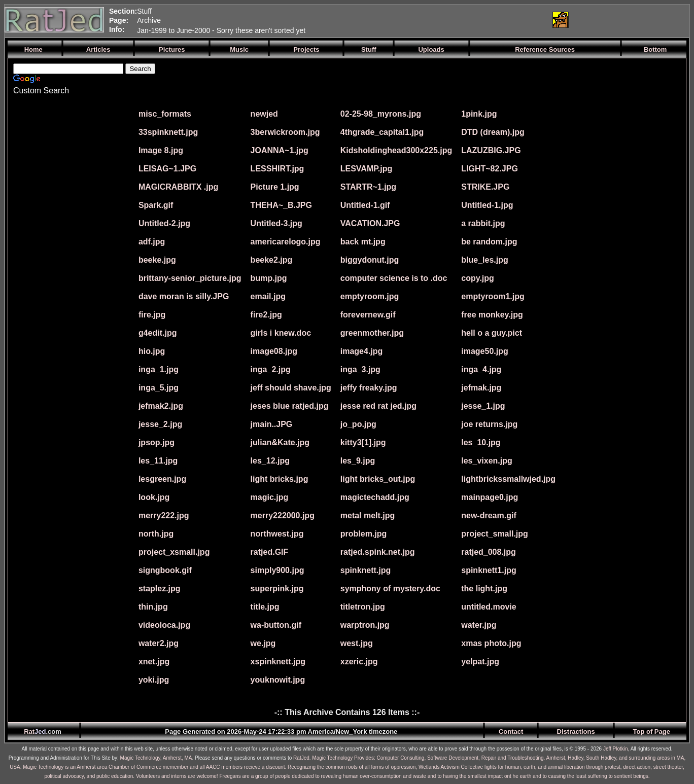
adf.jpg (152, 242)
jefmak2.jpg (161, 406)
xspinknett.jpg (278, 662)
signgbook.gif (165, 570)
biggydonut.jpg (370, 260)
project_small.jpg (495, 534)
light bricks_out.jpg (378, 479)
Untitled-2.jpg (164, 223)
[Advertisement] (424, 20)
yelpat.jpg (480, 662)
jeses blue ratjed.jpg (290, 406)
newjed (264, 114)
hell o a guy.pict (492, 333)
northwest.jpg (277, 534)
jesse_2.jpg (160, 424)
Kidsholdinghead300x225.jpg (396, 150)
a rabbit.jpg (483, 223)
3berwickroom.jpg (285, 132)
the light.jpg (484, 589)
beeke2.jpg (272, 260)
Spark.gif (156, 205)
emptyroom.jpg (370, 296)
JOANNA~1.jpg (280, 150)
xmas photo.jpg (491, 643)
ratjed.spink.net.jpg (378, 552)
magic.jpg (270, 497)
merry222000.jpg (283, 515)
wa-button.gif (276, 625)
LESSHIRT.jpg (277, 169)
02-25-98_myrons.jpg (381, 114)
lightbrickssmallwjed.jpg (508, 479)
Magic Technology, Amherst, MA (156, 758)
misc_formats (165, 114)
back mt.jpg (363, 242)
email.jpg (268, 296)
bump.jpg (269, 278)
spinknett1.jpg (489, 570)
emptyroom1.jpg (493, 296)
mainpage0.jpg (490, 497)
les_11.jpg (158, 461)
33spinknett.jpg (168, 132)
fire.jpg (152, 315)
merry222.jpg (164, 515)
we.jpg (263, 643)
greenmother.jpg (372, 333)
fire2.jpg (266, 315)
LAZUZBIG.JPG (491, 150)
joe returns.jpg (489, 424)
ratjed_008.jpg (489, 552)
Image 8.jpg (161, 150)
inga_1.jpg (159, 369)
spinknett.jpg (366, 570)
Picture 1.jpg (275, 187)
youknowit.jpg (278, 680)
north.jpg (156, 534)
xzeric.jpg (359, 662)
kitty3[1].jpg (363, 442)
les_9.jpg (358, 461)
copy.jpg (478, 278)
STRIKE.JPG (485, 187)
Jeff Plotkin (616, 749)
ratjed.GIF (270, 552)
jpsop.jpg (157, 442)
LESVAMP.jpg (367, 169)
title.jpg (265, 607)
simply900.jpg (277, 570)
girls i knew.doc (281, 333)
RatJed (301, 758)
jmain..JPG (272, 424)
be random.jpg (489, 242)
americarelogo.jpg (286, 242)
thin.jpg (153, 607)
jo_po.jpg (358, 424)
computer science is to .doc (394, 278)
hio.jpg (152, 351)
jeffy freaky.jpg (369, 388)
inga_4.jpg (481, 369)
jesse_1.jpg (483, 406)
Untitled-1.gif (365, 205)
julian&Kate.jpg (280, 442)
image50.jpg (484, 351)
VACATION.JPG (370, 223)
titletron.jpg (363, 607)
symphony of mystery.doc (390, 589)
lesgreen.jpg (162, 479)
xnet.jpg (154, 662)
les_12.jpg (270, 461)
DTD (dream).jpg (493, 132)
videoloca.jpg (164, 625)
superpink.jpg (277, 589)
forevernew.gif (368, 315)
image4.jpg (362, 351)
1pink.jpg (479, 114)
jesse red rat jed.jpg (378, 406)
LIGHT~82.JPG (490, 169)
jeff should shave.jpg (291, 388)
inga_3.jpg (360, 369)
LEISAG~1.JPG (167, 169)
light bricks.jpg (280, 479)
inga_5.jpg (159, 388)
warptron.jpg (365, 625)
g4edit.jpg (158, 333)
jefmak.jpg (481, 388)
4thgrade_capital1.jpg (382, 132)
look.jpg (154, 497)
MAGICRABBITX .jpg (178, 187)
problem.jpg (364, 534)
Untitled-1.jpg (487, 205)
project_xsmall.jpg (174, 552)
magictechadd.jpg (375, 497)
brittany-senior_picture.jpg (190, 278)
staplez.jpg (160, 589)
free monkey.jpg (492, 315)
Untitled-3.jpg (276, 223)
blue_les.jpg (484, 260)
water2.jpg (159, 643)
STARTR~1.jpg (368, 187)
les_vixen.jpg (487, 461)
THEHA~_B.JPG (281, 205)
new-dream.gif (489, 515)
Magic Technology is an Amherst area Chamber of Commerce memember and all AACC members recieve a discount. (154, 767)
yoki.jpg (154, 680)
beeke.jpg (157, 260)
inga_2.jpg (271, 369)
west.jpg (357, 643)
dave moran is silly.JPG (184, 296)
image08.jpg (274, 351)
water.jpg (479, 625)
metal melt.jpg (368, 515)
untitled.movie (489, 607)
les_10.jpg (481, 442)
